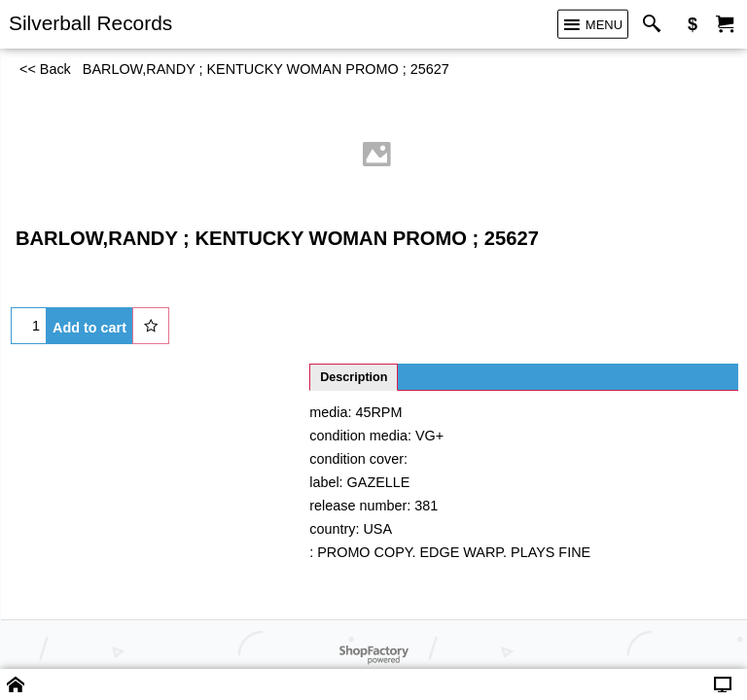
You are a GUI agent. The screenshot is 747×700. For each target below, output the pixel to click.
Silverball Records (90, 23)
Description (354, 377)
